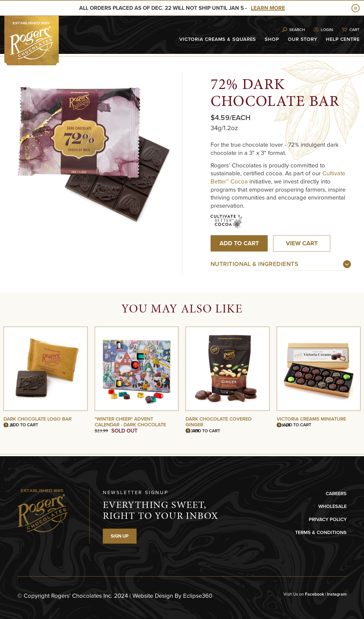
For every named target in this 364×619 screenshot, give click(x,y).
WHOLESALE (332, 506)
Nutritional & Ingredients (254, 264)
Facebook (314, 594)
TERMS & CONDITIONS (321, 532)
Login (327, 30)
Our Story (303, 39)
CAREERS (336, 494)
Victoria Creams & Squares (218, 39)
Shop (272, 39)
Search (297, 30)
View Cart (302, 243)
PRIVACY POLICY (328, 519)
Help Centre (343, 39)
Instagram (337, 594)
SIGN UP (120, 536)
